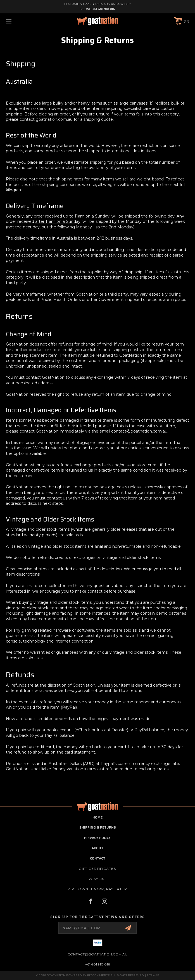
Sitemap (153, 975)
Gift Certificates (97, 869)
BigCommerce (98, 975)
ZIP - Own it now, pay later (97, 889)
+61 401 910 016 (104, 9)
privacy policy (97, 838)
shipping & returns (98, 827)
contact (98, 858)
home (97, 817)
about (97, 848)
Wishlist (97, 879)
